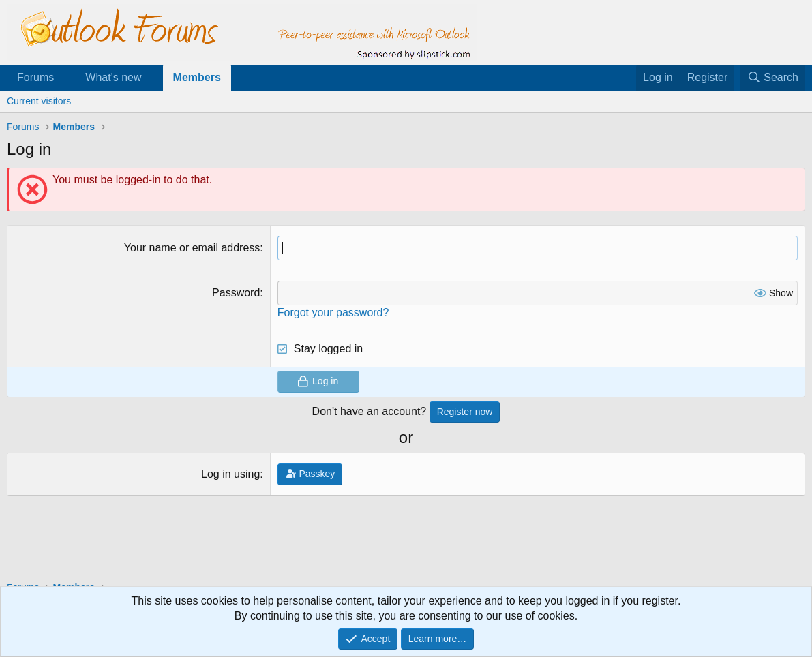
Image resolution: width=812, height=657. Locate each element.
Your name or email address (192, 248)
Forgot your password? (333, 312)
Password (236, 293)
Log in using (230, 474)
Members (197, 77)
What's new (113, 77)
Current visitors (39, 101)
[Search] (772, 78)
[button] (65, 78)
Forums (35, 77)
